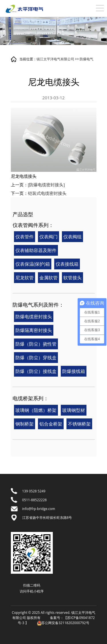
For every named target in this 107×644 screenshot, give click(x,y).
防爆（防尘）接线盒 (36, 371)
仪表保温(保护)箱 (33, 264)
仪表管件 (25, 237)
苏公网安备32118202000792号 (63, 623)
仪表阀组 (72, 237)
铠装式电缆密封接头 (47, 193)
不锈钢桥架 (79, 424)
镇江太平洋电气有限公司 (55, 59)
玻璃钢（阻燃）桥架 (36, 410)
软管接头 (72, 278)
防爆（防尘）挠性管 (36, 344)
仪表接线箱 (67, 264)
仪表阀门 (49, 237)
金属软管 (49, 278)
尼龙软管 (25, 278)
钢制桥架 (25, 424)
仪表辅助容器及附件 (36, 250)
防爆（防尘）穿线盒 (36, 358)
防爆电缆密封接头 (34, 317)
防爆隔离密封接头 (34, 330)
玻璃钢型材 (74, 410)
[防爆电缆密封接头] (47, 185)
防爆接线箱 (74, 371)
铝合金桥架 (51, 424)
